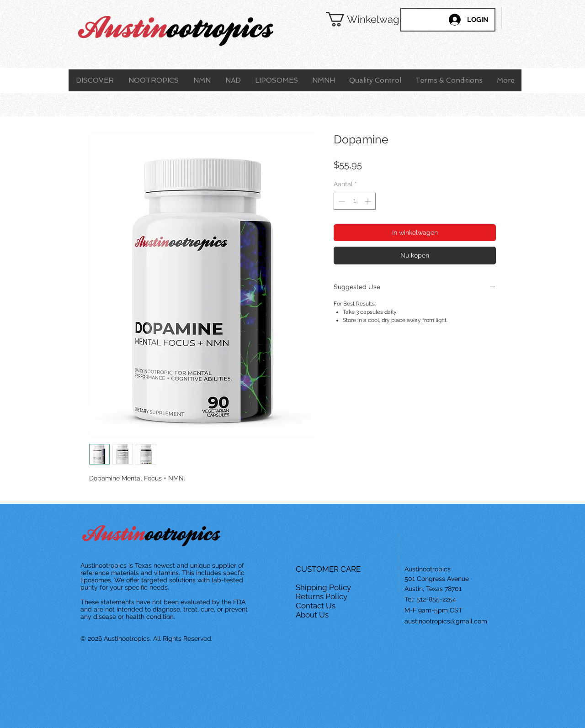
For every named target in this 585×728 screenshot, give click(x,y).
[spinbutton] (355, 201)
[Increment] (369, 201)
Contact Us (316, 606)
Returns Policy (322, 596)
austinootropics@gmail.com (446, 621)
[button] (354, 19)
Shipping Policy (324, 587)
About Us (313, 615)
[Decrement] (341, 201)
